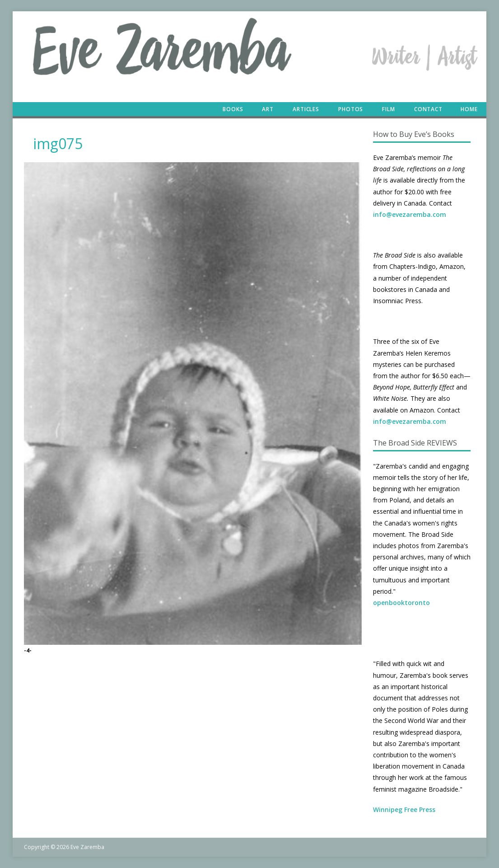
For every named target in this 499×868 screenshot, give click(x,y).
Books (233, 109)
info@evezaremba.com (410, 214)
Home (469, 109)
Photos (351, 109)
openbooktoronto (401, 603)
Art (268, 109)
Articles (306, 109)
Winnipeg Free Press (404, 809)
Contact (428, 109)
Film (389, 109)
